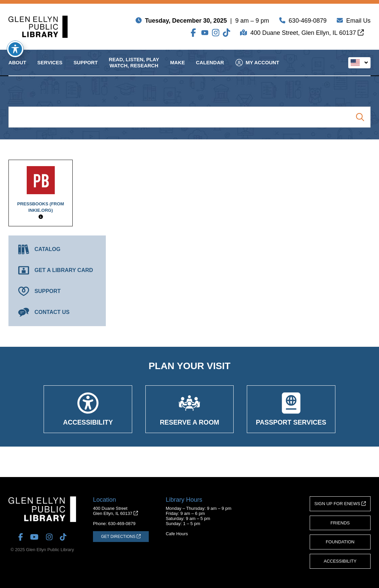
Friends (340, 523)
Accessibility (340, 561)
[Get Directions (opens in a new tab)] (121, 537)
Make (177, 68)
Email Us (358, 22)
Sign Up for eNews (340, 504)
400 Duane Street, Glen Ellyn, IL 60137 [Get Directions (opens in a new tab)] (307, 34)
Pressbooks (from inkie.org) (41, 189)
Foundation (340, 542)
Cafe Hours (177, 534)
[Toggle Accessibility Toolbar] (15, 49)
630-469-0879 (308, 22)
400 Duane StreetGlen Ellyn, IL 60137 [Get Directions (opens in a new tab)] (115, 511)
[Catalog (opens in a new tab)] (57, 249)
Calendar (210, 68)
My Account (257, 69)
